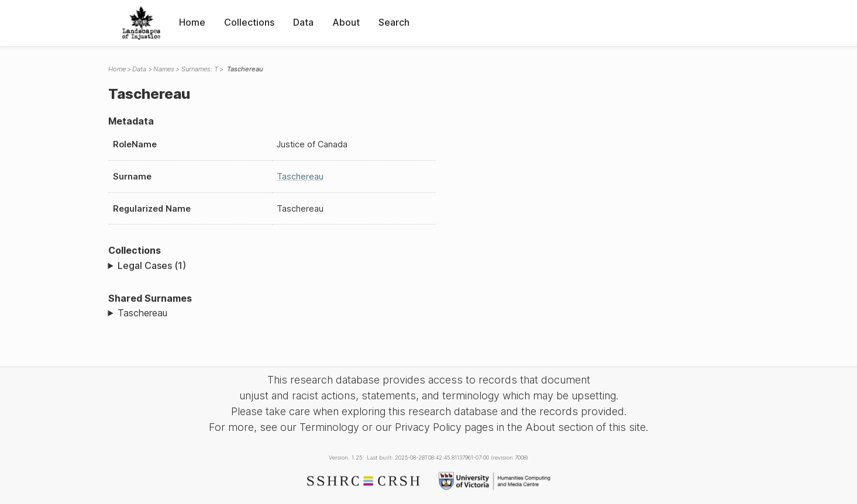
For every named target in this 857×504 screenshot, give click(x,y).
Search (394, 22)
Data (303, 22)
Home (192, 22)
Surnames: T (200, 69)
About (346, 22)
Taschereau (300, 176)
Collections (249, 22)
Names (164, 69)
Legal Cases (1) (152, 265)
